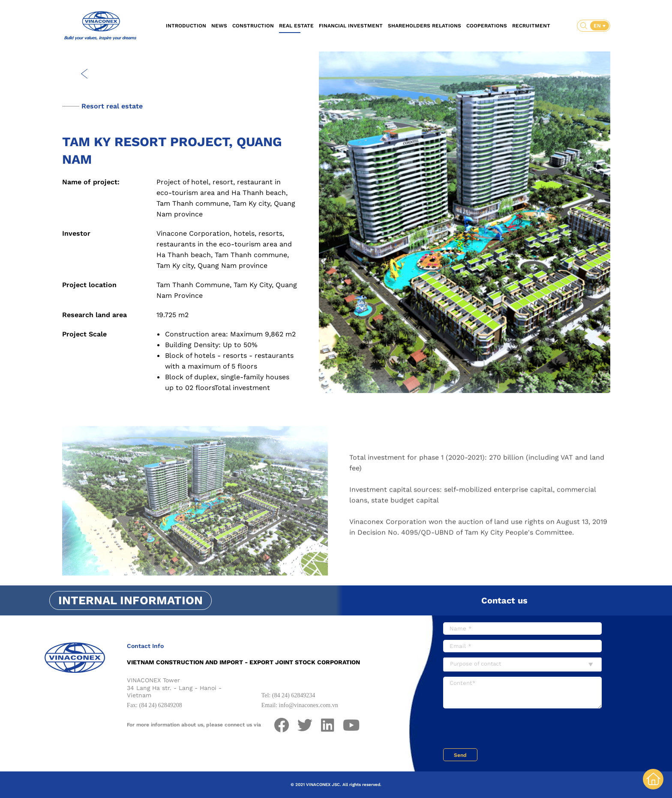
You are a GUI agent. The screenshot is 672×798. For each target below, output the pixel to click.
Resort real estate (112, 106)
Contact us (504, 600)
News (219, 26)
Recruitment (531, 26)
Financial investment (351, 26)
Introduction (186, 26)
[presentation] (508, 729)
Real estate (296, 26)
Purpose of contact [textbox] (475, 664)
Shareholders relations (424, 26)
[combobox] (522, 664)
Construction (253, 26)
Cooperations (487, 26)
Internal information (130, 600)
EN (598, 26)
